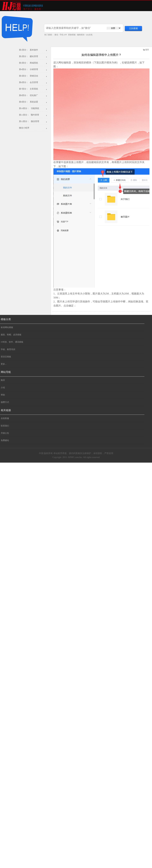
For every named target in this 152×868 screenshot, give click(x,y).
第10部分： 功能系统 (29, 108)
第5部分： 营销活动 (28, 76)
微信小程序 (24, 128)
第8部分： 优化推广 (28, 95)
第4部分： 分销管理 (28, 69)
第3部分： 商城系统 (28, 63)
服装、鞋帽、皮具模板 (11, 335)
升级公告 (5, 433)
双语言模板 (6, 357)
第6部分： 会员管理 (28, 82)
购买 (3, 380)
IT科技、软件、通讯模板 (12, 342)
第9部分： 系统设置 (28, 102)
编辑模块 (81, 35)
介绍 (3, 388)
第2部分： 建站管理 (28, 56)
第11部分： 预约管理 (29, 115)
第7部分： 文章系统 (28, 89)
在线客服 (5, 418)
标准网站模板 (7, 327)
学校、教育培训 (8, 349)
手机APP (63, 35)
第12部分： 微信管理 (29, 121)
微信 (56, 35)
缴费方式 (5, 402)
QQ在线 (89, 35)
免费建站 (5, 440)
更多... (4, 364)
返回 (146, 50)
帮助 (3, 395)
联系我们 (5, 426)
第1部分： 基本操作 (28, 50)
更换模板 (72, 35)
